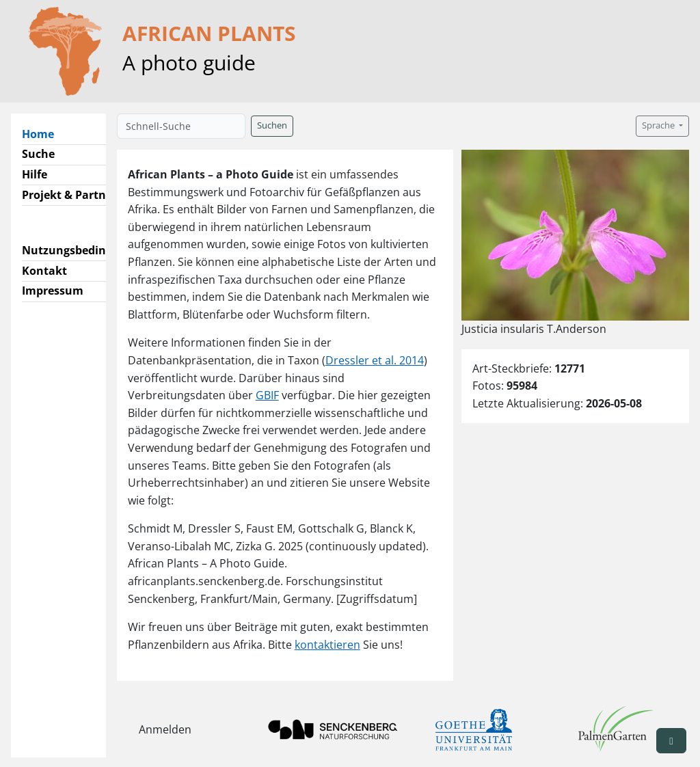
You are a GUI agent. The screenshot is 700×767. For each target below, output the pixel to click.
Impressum (53, 291)
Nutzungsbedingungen (84, 250)
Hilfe (35, 174)
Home (43, 133)
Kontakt (44, 271)
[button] (671, 741)
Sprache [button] (659, 125)
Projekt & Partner (69, 195)
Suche (38, 154)
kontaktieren (327, 645)
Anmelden (165, 729)
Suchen (272, 125)
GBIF (267, 395)
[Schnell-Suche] (181, 126)
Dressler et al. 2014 (375, 360)
